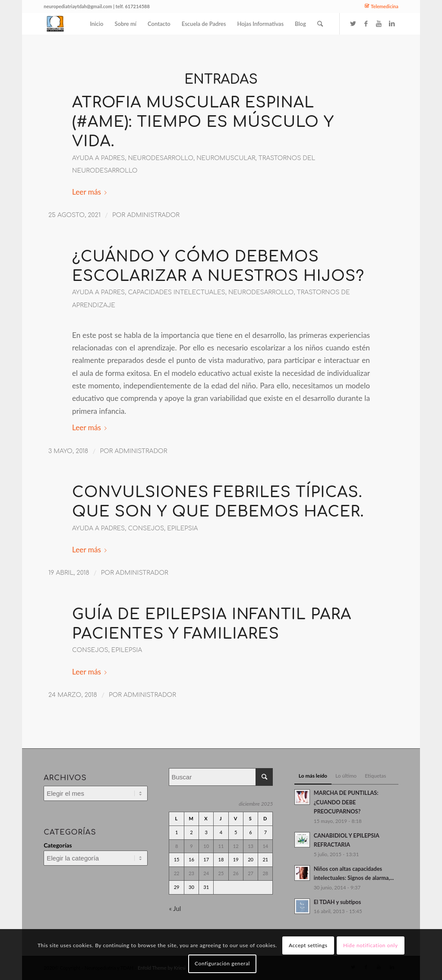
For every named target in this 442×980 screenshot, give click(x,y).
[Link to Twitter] (353, 23)
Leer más (91, 192)
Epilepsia (182, 528)
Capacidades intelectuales (176, 292)
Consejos (146, 528)
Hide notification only (371, 945)
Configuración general (222, 963)
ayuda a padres (98, 158)
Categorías (58, 845)
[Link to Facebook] (366, 23)
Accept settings (308, 945)
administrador (153, 215)
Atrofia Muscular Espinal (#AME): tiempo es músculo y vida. (203, 122)
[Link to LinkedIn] (392, 23)
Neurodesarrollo (161, 158)
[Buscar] (320, 24)
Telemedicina (385, 6)
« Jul (175, 908)
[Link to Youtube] (379, 23)
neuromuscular (226, 158)
